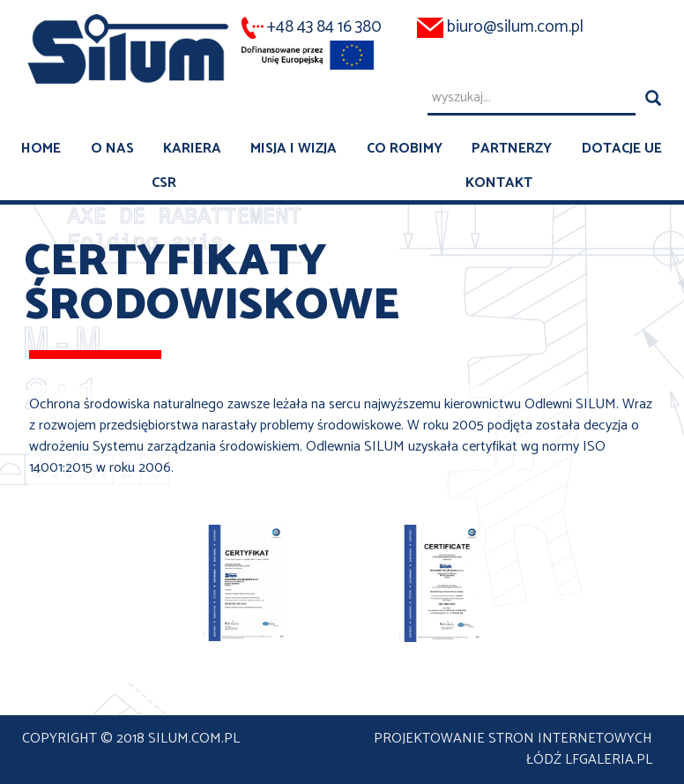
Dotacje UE (622, 149)
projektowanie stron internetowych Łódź (513, 749)
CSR (164, 183)
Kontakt (499, 183)
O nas (112, 149)
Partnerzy (512, 149)
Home (41, 149)
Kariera (192, 149)
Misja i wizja (294, 149)
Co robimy (405, 149)
